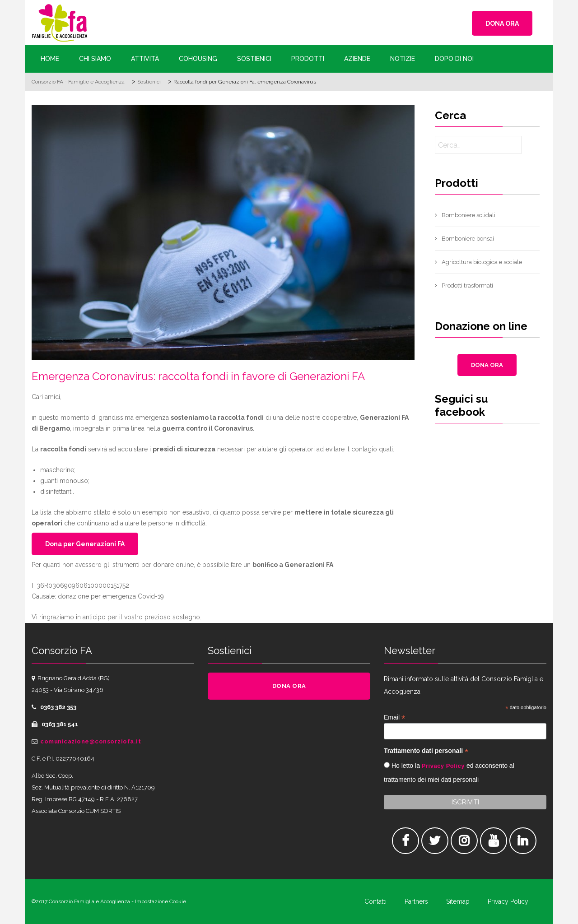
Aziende (357, 59)
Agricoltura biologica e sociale (482, 262)
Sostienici (254, 59)
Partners (416, 901)
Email (394, 717)
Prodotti (308, 59)
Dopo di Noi (454, 59)
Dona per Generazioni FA (85, 544)
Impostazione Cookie (161, 901)
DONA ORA (502, 23)
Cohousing (198, 59)
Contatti (375, 901)
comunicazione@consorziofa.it (91, 741)
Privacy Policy (443, 766)
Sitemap (458, 901)
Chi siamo (95, 59)
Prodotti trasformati (467, 286)
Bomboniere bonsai (468, 239)
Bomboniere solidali (468, 215)
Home (50, 59)
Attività (145, 59)
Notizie (403, 59)
